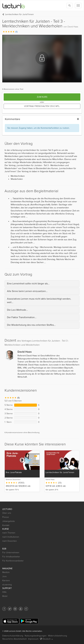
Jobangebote (9, 521)
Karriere (6, 581)
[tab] (42, 284)
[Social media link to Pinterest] (15, 609)
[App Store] (11, 621)
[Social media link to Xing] (26, 609)
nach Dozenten (10, 541)
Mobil (5, 596)
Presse (6, 517)
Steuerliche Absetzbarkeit (14, 639)
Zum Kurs (42, 97)
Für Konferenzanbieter (13, 561)
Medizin (6, 572)
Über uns (7, 513)
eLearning (7, 585)
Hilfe (4, 592)
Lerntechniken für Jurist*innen (19, 14)
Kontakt (6, 525)
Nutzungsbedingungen (36, 636)
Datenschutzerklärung (13, 636)
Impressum (33, 639)
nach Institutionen (11, 537)
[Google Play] (29, 621)
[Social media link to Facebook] (4, 609)
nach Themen (9, 533)
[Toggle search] (70, 5)
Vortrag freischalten (42, 106)
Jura (4, 576)
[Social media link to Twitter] (10, 609)
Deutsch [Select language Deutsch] (46, 639)
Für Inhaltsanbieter (11, 557)
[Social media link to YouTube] (21, 609)
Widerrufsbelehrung (57, 636)
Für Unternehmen (11, 553)
